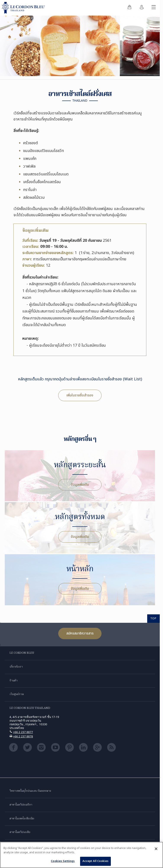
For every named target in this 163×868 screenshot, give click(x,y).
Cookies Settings (63, 862)
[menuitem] (129, 8)
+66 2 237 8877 (23, 732)
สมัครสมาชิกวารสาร (80, 633)
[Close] (156, 850)
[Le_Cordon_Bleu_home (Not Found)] (24, 8)
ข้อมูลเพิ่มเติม (80, 485)
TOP (153, 618)
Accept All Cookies (95, 862)
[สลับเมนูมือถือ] (154, 8)
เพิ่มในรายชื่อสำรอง (80, 395)
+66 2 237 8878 (23, 736)
